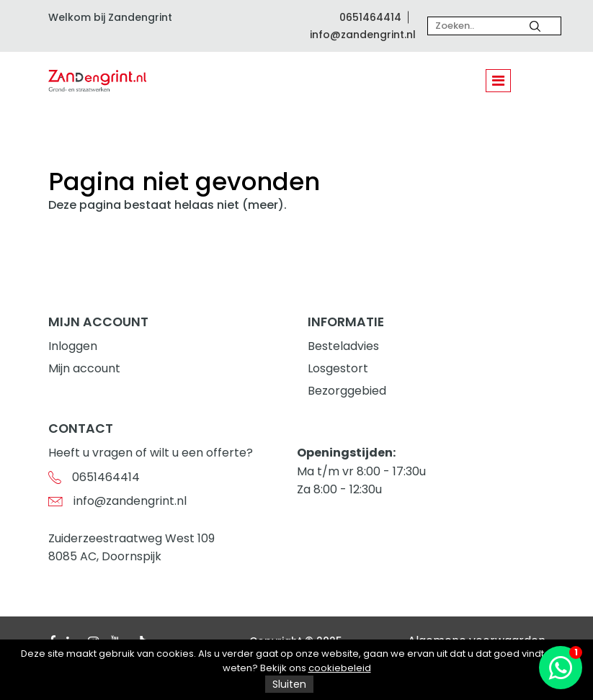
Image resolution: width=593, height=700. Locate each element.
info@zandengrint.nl (363, 35)
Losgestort (338, 368)
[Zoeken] (535, 26)
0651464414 (370, 17)
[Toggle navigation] (498, 81)
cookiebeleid (340, 668)
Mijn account (84, 368)
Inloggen (73, 346)
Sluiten (289, 684)
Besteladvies (343, 346)
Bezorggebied (347, 391)
